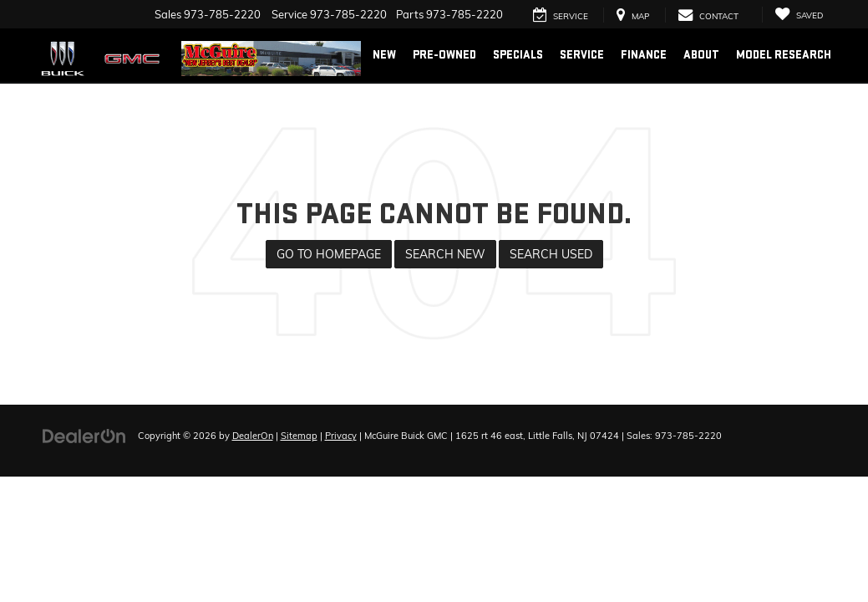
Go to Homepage (329, 254)
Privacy (341, 436)
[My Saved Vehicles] (799, 15)
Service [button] (582, 55)
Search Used (551, 254)
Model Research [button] (784, 55)
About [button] (701, 55)
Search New (445, 254)
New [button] (384, 55)
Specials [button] (518, 55)
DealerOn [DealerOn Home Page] (253, 436)
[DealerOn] (84, 435)
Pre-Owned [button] (444, 55)
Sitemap (299, 436)
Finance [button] (644, 55)
